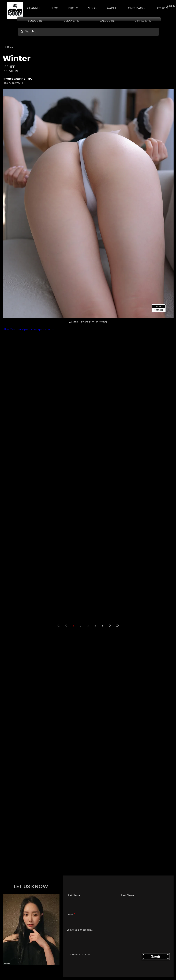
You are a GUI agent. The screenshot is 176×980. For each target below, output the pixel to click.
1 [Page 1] (73, 626)
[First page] (59, 626)
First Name (73, 895)
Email (70, 914)
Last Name (128, 895)
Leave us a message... (80, 930)
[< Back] (10, 47)
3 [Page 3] (88, 626)
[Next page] (110, 626)
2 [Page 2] (81, 626)
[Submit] (156, 957)
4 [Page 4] (95, 626)
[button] (112, 7)
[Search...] (88, 32)
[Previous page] (66, 626)
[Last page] (117, 626)
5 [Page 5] (103, 626)
